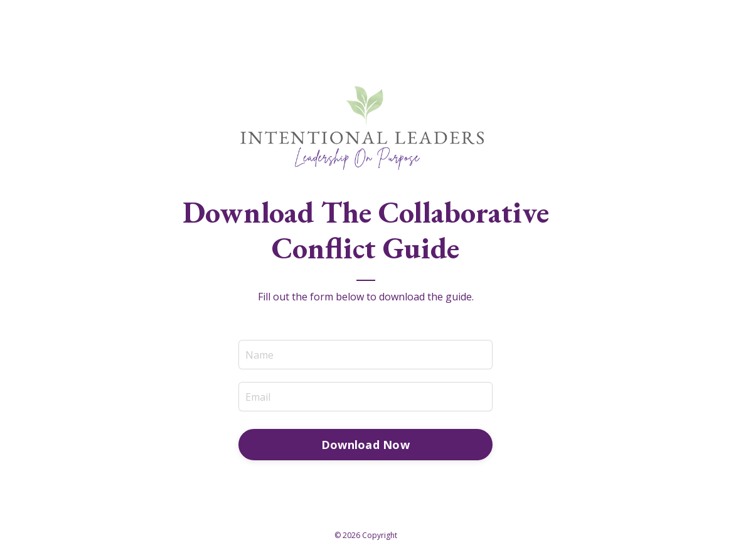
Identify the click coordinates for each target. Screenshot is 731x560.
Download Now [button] (365, 445)
